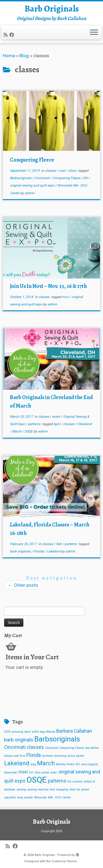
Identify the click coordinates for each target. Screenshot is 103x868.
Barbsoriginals (21, 178)
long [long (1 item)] (33, 764)
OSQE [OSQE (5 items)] (37, 780)
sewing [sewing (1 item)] (21, 790)
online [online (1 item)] (45, 773)
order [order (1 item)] (54, 773)
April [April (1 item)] (28, 732)
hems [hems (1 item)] (71, 756)
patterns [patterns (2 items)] (57, 781)
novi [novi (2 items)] (23, 772)
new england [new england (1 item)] (90, 764)
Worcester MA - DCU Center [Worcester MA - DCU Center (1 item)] (53, 797)
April (57, 424)
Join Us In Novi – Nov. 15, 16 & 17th (48, 286)
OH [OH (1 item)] (31, 773)
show (73, 171)
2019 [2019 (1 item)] (7, 732)
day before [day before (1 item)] (92, 748)
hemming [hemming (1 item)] (60, 756)
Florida (39, 551)
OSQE (29, 431)
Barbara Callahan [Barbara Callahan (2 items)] (74, 731)
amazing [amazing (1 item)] (18, 732)
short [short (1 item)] (73, 790)
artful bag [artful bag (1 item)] (38, 732)
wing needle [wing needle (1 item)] (25, 797)
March (17, 431)
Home (9, 56)
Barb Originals (52, 8)
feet (59, 544)
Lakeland (54, 551)
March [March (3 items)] (46, 763)
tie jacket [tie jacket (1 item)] (83, 790)
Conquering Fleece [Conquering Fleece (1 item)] (72, 748)
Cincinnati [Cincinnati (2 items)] (15, 747)
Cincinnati (42, 178)
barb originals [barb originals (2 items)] (19, 740)
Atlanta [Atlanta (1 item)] (51, 732)
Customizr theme (64, 861)
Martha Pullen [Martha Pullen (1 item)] (65, 764)
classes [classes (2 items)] (35, 747)
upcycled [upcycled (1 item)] (10, 797)
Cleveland (84, 424)
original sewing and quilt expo (33, 185)
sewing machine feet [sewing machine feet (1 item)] (41, 790)
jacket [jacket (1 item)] (80, 756)
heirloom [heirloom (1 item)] (47, 756)
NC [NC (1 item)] (78, 764)
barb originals (21, 551)
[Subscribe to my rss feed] (6, 35)
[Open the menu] (94, 33)
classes (51, 171)
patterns (35, 424)
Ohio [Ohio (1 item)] (37, 773)
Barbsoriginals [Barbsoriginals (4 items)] (57, 739)
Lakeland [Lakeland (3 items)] (17, 763)
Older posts (23, 585)
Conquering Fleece (32, 160)
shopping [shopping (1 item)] (62, 790)
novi (66, 297)
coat (62, 171)
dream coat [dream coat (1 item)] (11, 756)
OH (86, 178)
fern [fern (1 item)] (23, 756)
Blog (24, 56)
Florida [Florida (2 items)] (34, 755)
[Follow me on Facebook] (12, 35)
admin (30, 193)
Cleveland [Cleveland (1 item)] (52, 748)
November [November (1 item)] (11, 773)
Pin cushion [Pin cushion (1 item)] (75, 782)
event (57, 417)
